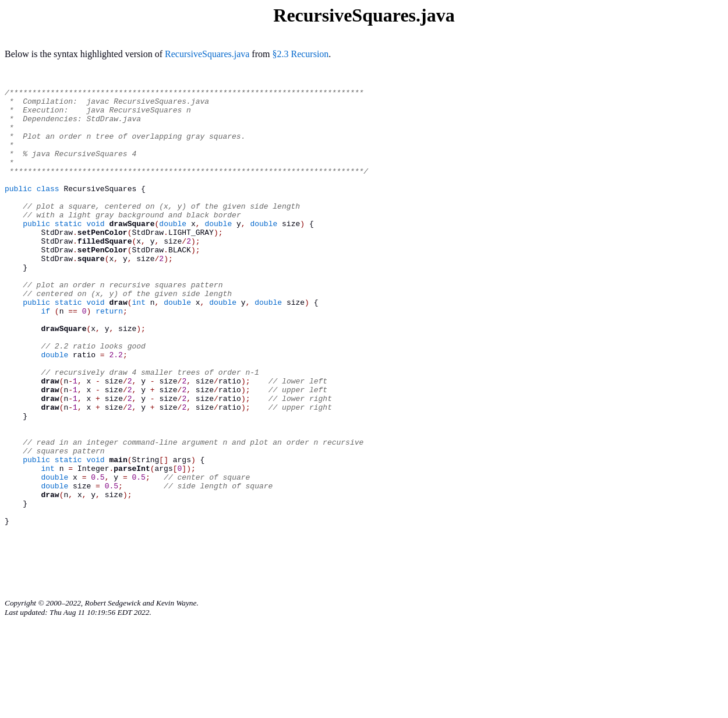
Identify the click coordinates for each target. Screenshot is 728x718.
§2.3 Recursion (300, 54)
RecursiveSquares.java (207, 54)
